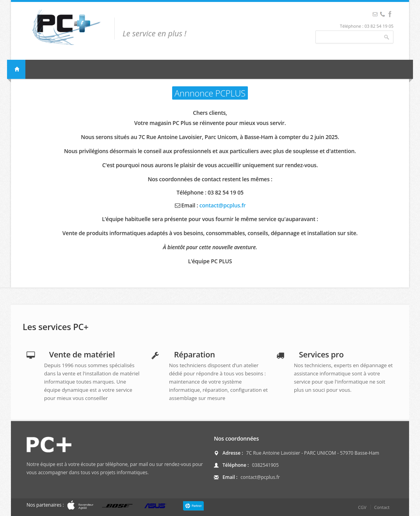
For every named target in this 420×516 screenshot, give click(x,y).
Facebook (382, 14)
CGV (362, 507)
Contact (382, 507)
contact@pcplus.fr (223, 205)
